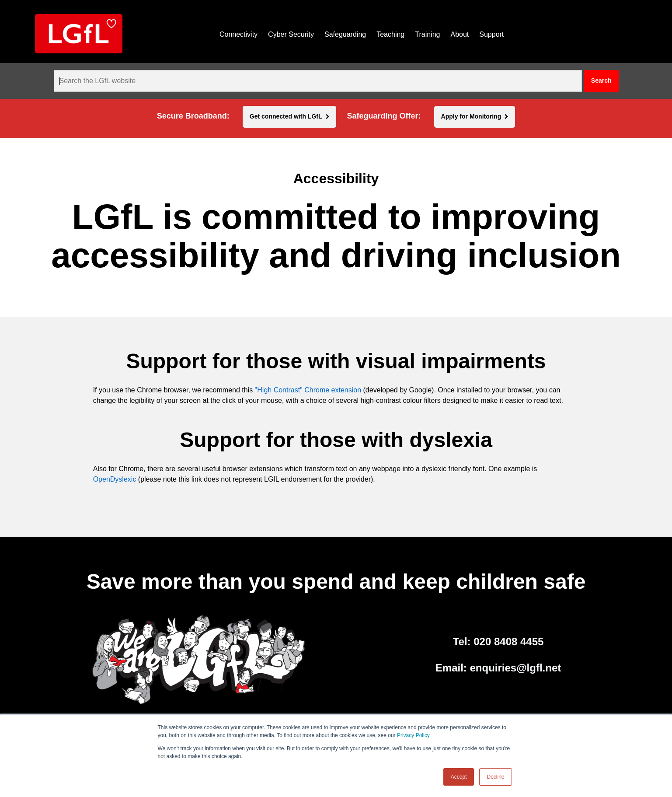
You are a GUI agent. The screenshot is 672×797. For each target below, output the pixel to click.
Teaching (390, 34)
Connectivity (239, 34)
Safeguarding (345, 34)
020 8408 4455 (508, 641)
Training (427, 34)
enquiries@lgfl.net (516, 668)
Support (491, 34)
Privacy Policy (413, 735)
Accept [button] (459, 777)
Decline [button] (495, 777)
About (460, 34)
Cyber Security (291, 34)
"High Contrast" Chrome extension (308, 390)
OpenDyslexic (115, 479)
